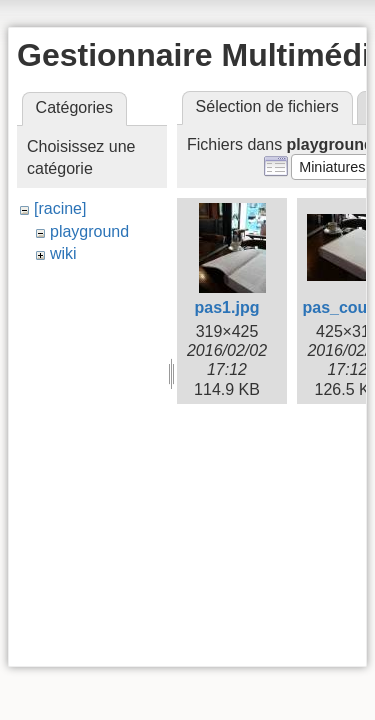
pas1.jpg (227, 307)
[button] (332, 167)
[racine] (60, 208)
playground (89, 231)
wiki (63, 253)
